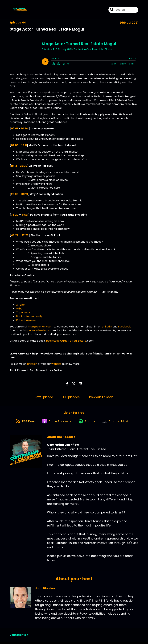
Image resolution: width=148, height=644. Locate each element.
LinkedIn (107, 327)
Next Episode (44, 397)
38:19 (25, 194)
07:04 (25, 129)
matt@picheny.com (41, 327)
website (56, 364)
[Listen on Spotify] (87, 423)
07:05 (15, 145)
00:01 (14, 129)
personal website (38, 330)
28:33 (15, 194)
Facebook (124, 327)
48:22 (15, 235)
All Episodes (71, 397)
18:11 (24, 145)
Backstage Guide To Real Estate (66, 341)
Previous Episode (101, 397)
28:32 (24, 166)
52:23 (25, 235)
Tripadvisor (23, 312)
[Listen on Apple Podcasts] (56, 423)
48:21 (25, 215)
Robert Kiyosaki (26, 320)
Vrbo (19, 309)
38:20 (15, 215)
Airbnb (20, 305)
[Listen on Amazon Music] (118, 423)
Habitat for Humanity (29, 316)
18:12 (14, 166)
